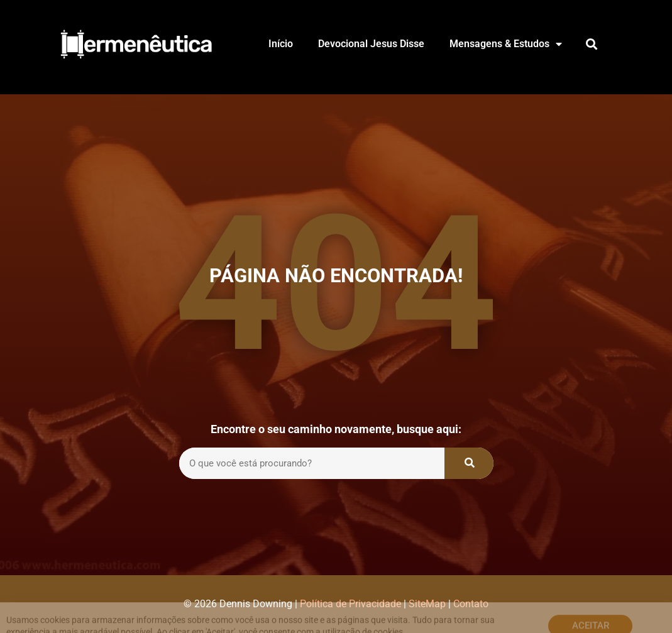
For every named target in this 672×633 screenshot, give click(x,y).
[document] (336, 316)
